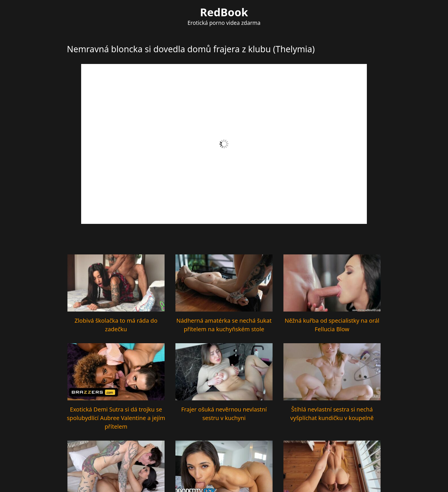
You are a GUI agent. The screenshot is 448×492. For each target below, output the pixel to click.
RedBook (224, 12)
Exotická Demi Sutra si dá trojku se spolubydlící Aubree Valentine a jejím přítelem (116, 418)
